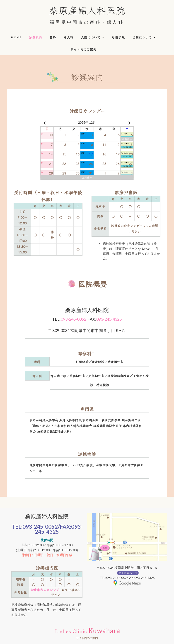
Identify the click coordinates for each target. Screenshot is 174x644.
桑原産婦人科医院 (87, 10)
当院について (142, 37)
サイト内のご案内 (83, 49)
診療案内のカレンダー (46, 590)
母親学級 (118, 37)
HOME (16, 37)
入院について (91, 37)
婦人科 (69, 37)
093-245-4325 (109, 319)
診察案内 (36, 37)
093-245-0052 (73, 319)
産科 (53, 37)
